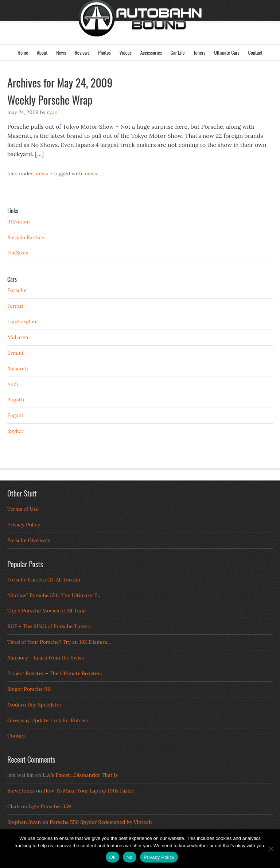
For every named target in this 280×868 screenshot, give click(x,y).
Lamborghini (22, 322)
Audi (13, 384)
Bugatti (16, 400)
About (42, 52)
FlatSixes (18, 253)
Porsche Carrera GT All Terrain (44, 580)
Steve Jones (21, 791)
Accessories (151, 52)
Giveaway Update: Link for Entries (48, 720)
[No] (271, 849)
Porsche (17, 290)
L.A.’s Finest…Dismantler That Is (80, 775)
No (130, 857)
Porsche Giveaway (29, 540)
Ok (112, 857)
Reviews (82, 52)
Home (23, 52)
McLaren (18, 337)
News (61, 52)
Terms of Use (23, 509)
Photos (104, 52)
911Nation (19, 222)
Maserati (18, 369)
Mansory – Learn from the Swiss (46, 658)
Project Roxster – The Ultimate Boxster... (55, 673)
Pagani (15, 415)
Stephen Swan (24, 822)
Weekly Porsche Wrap (50, 100)
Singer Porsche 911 (29, 689)
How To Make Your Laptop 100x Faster (89, 791)
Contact (255, 52)
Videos (125, 52)
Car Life (178, 52)
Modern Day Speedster (34, 705)
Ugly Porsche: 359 (50, 806)
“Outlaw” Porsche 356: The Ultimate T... (54, 595)
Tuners (199, 52)
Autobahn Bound (140, 28)
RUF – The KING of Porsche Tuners (49, 626)
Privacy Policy (24, 525)
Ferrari (15, 306)
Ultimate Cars (227, 52)
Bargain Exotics (26, 237)
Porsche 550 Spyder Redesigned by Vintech (101, 822)
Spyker (15, 431)
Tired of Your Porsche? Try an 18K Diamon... (59, 642)
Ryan (52, 112)
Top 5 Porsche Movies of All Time (46, 611)
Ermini (15, 353)
